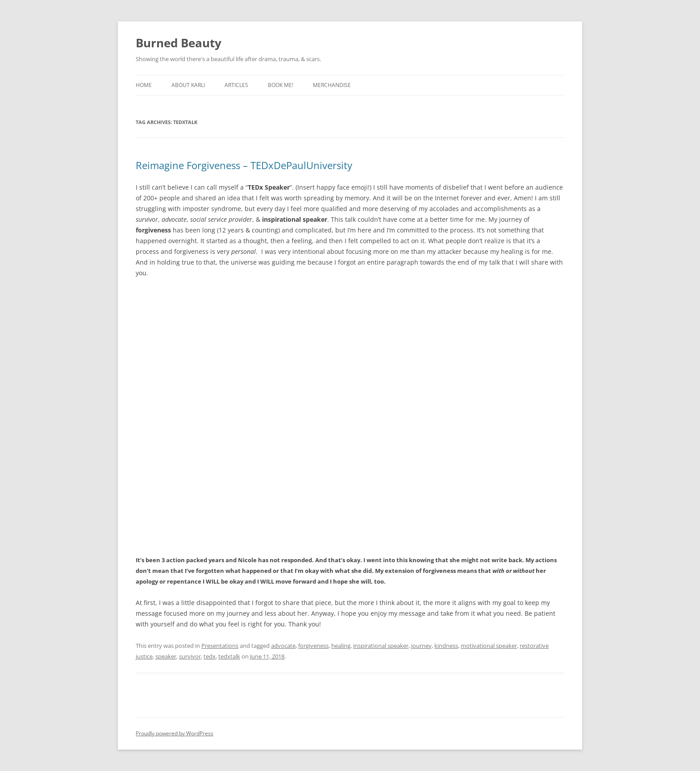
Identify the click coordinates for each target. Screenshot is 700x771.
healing (341, 646)
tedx (210, 656)
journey (421, 646)
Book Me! (281, 85)
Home (144, 85)
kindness (446, 646)
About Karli (188, 85)
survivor (190, 656)
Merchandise (332, 85)
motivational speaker (489, 646)
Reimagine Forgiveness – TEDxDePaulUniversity (244, 165)
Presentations (220, 646)
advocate (283, 646)
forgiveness (313, 646)
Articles (236, 85)
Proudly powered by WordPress (175, 733)
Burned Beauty (179, 43)
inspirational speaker (381, 646)
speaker (166, 656)
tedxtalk (229, 656)
